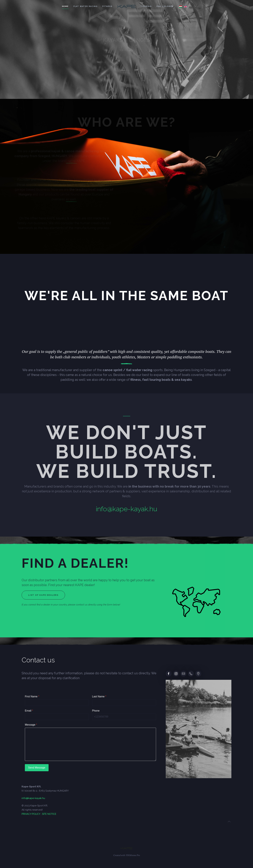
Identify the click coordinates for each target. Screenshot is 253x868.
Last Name (99, 696)
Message (31, 725)
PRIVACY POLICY (31, 814)
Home (65, 6)
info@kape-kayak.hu (127, 509)
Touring (146, 6)
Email (29, 711)
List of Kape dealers (43, 595)
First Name (32, 696)
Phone (96, 711)
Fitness (107, 6)
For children (165, 6)
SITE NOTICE (49, 814)
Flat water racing (86, 6)
